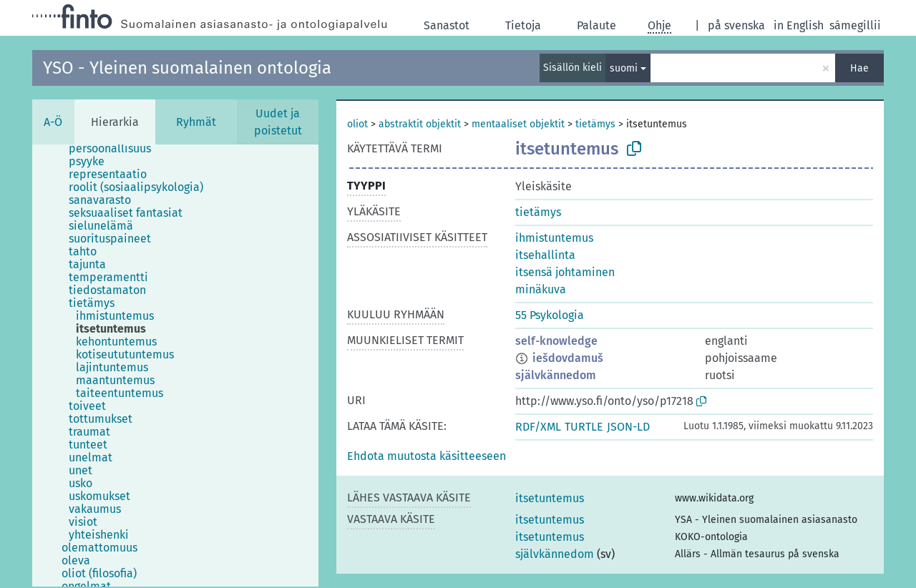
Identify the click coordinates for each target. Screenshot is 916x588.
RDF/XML (538, 427)
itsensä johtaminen (565, 272)
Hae (859, 68)
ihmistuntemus (554, 238)
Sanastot (447, 25)
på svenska (736, 25)
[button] (427, 456)
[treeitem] (116, 149)
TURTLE (584, 427)
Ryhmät (196, 122)
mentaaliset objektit (518, 124)
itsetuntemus (550, 498)
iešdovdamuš (568, 358)
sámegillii (855, 25)
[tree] (175, 366)
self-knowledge (556, 341)
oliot (357, 124)
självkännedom (556, 375)
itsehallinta (545, 255)
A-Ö (53, 122)
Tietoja (523, 25)
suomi (624, 68)
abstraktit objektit (420, 124)
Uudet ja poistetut (278, 122)
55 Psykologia (550, 315)
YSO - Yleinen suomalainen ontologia (187, 68)
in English (799, 25)
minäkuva (541, 289)
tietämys (595, 124)
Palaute (596, 25)
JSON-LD (628, 427)
